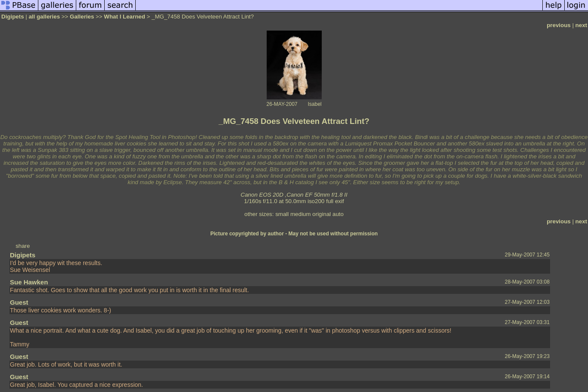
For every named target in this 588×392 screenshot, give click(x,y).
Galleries (82, 17)
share (23, 246)
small (282, 214)
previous (559, 25)
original (322, 214)
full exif (335, 201)
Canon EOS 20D (262, 195)
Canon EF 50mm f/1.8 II (317, 195)
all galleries (44, 17)
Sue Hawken (29, 282)
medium (300, 214)
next (581, 25)
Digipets (13, 17)
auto (338, 214)
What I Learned (124, 17)
